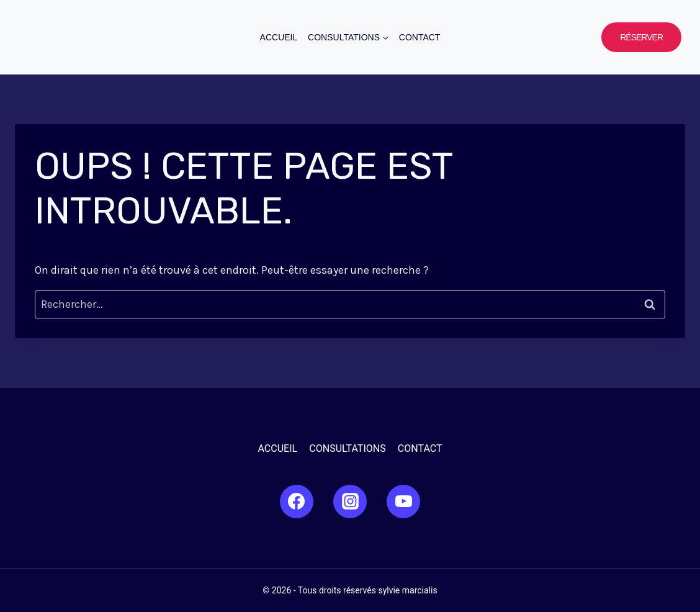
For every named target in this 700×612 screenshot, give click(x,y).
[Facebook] (297, 502)
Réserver (641, 37)
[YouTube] (403, 502)
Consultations (347, 448)
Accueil (279, 37)
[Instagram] (350, 502)
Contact (420, 37)
